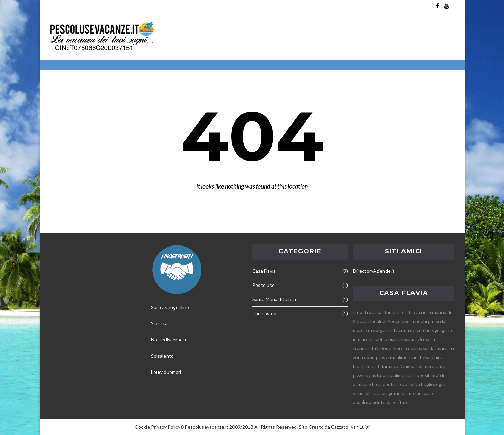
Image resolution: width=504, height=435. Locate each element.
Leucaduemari (166, 372)
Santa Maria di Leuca (274, 299)
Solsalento (162, 356)
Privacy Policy (166, 427)
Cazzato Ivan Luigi (350, 427)
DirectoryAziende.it (374, 271)
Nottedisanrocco (169, 340)
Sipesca (159, 323)
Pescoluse (263, 285)
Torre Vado (264, 313)
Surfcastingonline (170, 307)
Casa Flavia (264, 271)
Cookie (142, 427)
